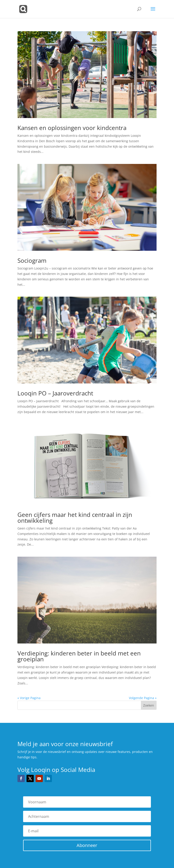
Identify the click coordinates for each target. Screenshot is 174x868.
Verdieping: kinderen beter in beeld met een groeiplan (79, 656)
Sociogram (32, 260)
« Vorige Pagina (29, 698)
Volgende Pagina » (143, 698)
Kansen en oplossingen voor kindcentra (72, 128)
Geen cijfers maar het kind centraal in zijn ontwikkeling (75, 518)
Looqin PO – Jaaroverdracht (55, 393)
